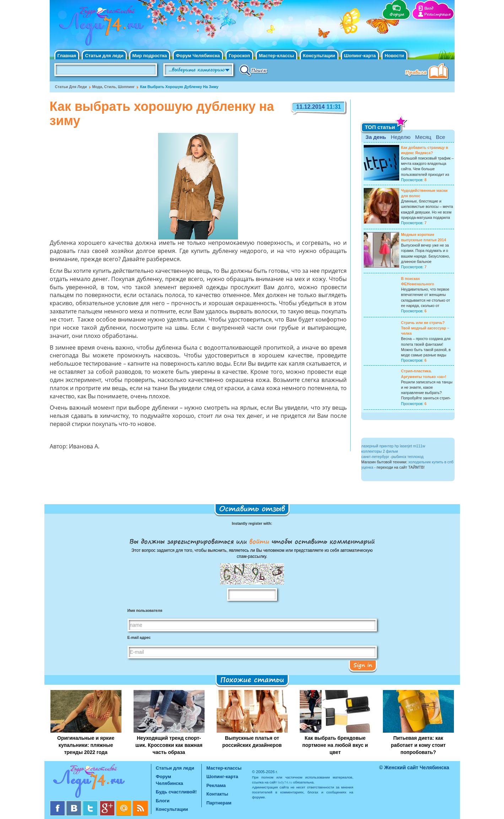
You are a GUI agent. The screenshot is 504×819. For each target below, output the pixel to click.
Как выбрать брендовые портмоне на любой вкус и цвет (335, 745)
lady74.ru (285, 782)
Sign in (363, 665)
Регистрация (437, 14)
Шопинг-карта (360, 56)
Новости (394, 56)
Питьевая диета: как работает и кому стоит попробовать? (418, 745)
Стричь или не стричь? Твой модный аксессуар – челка (425, 328)
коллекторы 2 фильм (380, 451)
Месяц (423, 137)
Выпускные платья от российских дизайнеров (252, 742)
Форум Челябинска (198, 56)
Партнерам (219, 803)
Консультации (319, 56)
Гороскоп (239, 56)
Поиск (253, 70)
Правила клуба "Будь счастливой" (428, 72)
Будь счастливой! (176, 792)
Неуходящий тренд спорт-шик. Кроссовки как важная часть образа (169, 745)
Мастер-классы (277, 56)
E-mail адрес (139, 637)
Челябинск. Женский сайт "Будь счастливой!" (100, 28)
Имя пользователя (145, 610)
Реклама (216, 785)
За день (376, 137)
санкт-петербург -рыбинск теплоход (392, 457)
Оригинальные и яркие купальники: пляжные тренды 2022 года (86, 745)
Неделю (400, 137)
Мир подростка (150, 56)
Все (440, 137)
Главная (67, 56)
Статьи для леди (104, 56)
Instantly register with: (252, 523)
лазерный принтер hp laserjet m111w (393, 446)
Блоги (163, 801)
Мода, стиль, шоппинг (114, 87)
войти (259, 541)
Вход (429, 8)
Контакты (217, 794)
